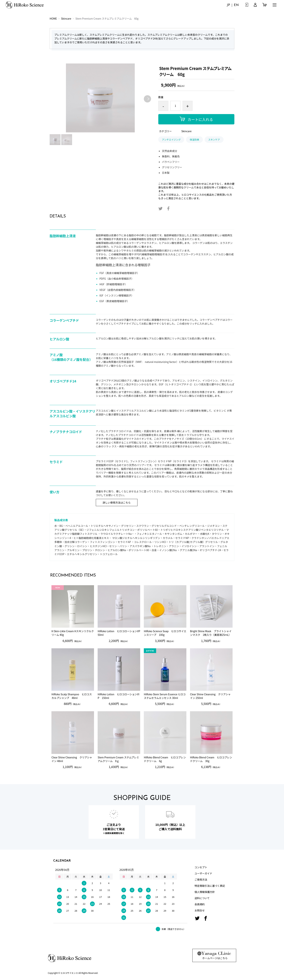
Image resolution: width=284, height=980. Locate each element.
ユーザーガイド (203, 873)
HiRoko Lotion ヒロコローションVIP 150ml (118, 696)
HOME (53, 18)
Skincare (66, 18)
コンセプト (201, 867)
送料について (202, 898)
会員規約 (200, 904)
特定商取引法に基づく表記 (210, 886)
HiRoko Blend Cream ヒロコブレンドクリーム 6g (165, 759)
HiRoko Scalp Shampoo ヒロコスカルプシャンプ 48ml (72, 696)
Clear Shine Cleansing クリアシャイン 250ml (210, 696)
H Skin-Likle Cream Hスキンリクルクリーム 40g (73, 633)
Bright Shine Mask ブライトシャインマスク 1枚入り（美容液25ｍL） (211, 633)
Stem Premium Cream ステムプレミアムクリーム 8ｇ (118, 759)
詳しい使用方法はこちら (117, 503)
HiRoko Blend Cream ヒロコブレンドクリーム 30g (211, 759)
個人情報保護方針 (205, 892)
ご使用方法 (201, 880)
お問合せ (200, 910)
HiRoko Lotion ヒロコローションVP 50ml (119, 633)
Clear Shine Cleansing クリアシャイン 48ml (72, 759)
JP (228, 5)
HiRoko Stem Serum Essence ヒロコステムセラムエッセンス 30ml (165, 696)
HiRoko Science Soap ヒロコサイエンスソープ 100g (165, 633)
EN (236, 5)
